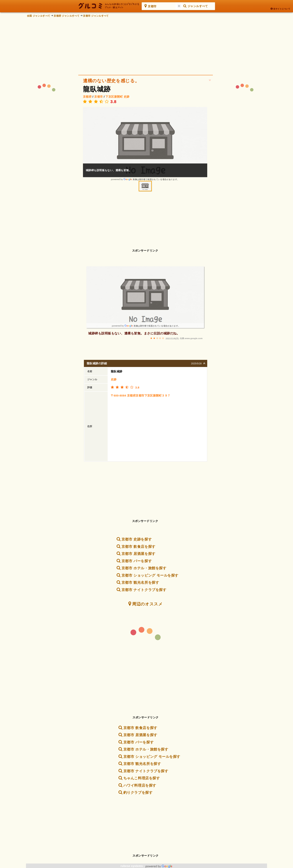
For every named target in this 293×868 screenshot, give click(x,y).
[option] (145, 144)
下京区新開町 (114, 97)
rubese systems (146, 866)
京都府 (87, 97)
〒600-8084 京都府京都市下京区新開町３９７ (141, 395)
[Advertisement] (146, 45)
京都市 (98, 97)
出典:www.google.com (191, 338)
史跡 (127, 97)
